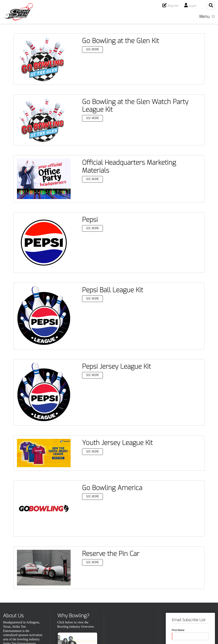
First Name (178, 630)
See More (92, 49)
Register (173, 6)
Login (193, 6)
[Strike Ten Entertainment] (19, 12)
